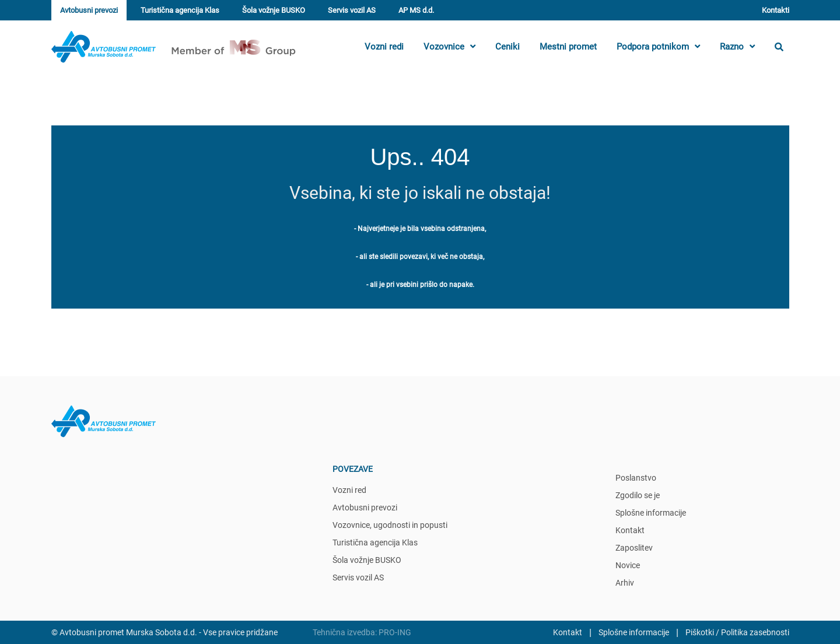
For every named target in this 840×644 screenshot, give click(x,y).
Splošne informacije (651, 513)
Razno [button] (737, 47)
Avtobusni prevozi (89, 10)
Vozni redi (384, 47)
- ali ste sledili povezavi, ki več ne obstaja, (420, 257)
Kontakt (630, 530)
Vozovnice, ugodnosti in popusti (390, 525)
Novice (628, 565)
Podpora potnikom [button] (658, 47)
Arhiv (625, 583)
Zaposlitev (634, 548)
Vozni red (349, 490)
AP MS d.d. (416, 10)
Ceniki (508, 47)
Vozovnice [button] (449, 47)
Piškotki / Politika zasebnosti (737, 632)
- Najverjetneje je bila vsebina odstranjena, (420, 229)
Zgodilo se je (638, 495)
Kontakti (776, 10)
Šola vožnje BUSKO (274, 10)
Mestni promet (568, 47)
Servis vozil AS (352, 10)
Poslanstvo (636, 478)
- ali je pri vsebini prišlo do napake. (420, 285)
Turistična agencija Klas (180, 10)
